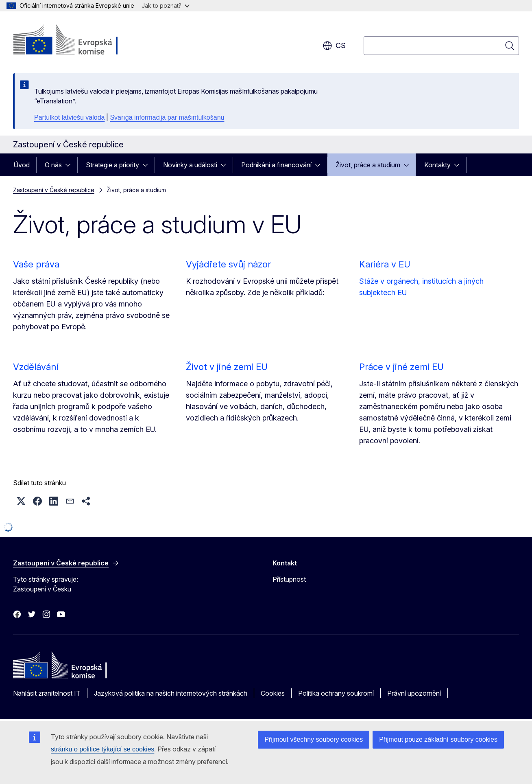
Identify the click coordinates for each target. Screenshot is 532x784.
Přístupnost (289, 579)
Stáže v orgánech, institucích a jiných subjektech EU (421, 287)
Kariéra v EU (385, 264)
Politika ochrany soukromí (336, 693)
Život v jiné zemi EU (227, 367)
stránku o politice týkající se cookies (102, 749)
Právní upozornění (414, 693)
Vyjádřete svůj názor (228, 264)
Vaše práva (36, 264)
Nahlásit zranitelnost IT (47, 693)
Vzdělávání (36, 367)
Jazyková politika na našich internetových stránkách (171, 693)
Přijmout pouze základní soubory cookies (438, 739)
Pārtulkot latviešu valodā (69, 117)
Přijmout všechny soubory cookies (314, 739)
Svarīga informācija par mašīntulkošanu (167, 117)
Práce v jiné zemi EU (401, 367)
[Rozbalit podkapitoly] (70, 165)
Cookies (273, 693)
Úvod (22, 165)
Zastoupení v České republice (54, 190)
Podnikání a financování (276, 165)
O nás (53, 165)
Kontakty (437, 165)
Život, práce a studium (368, 165)
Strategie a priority (112, 165)
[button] (21, 501)
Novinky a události (190, 165)
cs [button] (334, 46)
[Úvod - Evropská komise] (79, 41)
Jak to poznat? (166, 5)
